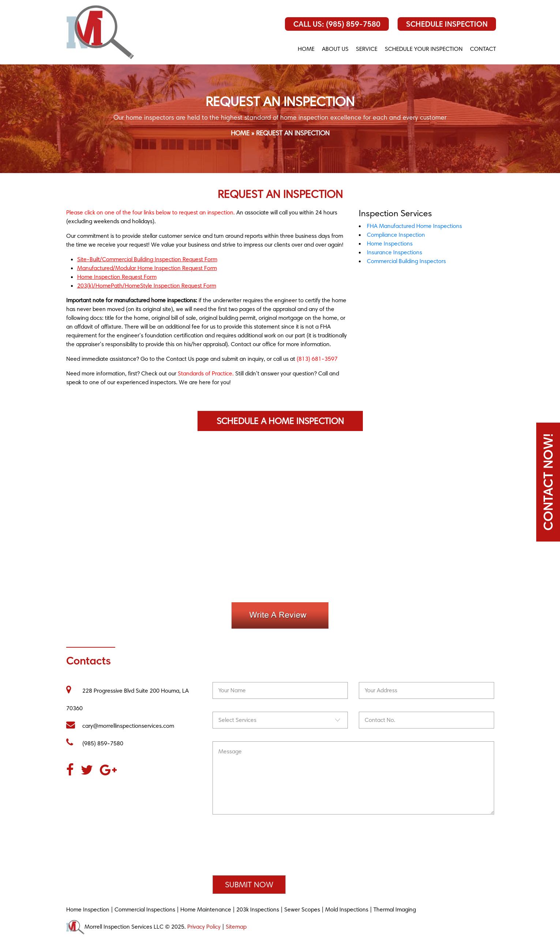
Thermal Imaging (395, 909)
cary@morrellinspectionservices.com (120, 726)
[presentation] (268, 850)
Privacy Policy (204, 927)
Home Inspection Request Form (117, 277)
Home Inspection (88, 909)
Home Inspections (390, 244)
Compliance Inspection (396, 235)
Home (306, 49)
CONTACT (483, 49)
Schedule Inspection (447, 24)
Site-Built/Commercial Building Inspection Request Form (147, 259)
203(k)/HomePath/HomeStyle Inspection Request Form (147, 286)
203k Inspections (258, 909)
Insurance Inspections (394, 252)
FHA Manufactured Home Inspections (414, 226)
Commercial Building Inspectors (406, 261)
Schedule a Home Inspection (280, 421)
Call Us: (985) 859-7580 (337, 24)
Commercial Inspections (145, 909)
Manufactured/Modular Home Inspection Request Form (147, 268)
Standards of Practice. (206, 373)
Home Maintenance (206, 909)
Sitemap (236, 927)
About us (335, 49)
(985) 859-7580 (95, 743)
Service (367, 49)
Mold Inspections (347, 909)
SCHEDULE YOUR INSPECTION (424, 49)
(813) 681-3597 (317, 359)
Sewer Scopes (302, 909)
